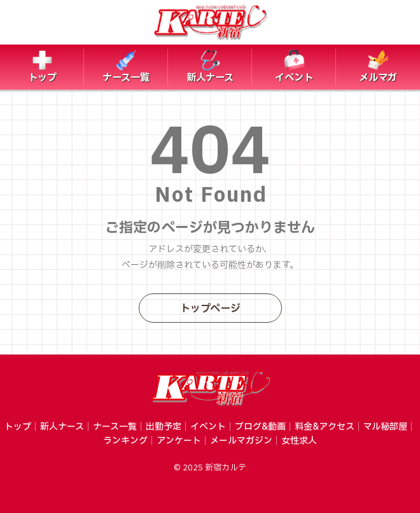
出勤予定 (164, 427)
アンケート (179, 441)
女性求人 (299, 441)
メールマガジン (241, 441)
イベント (208, 427)
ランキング (125, 441)
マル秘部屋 (385, 427)
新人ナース (62, 427)
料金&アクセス (325, 427)
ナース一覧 (115, 427)
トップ (18, 427)
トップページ (210, 309)
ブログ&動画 (260, 427)
